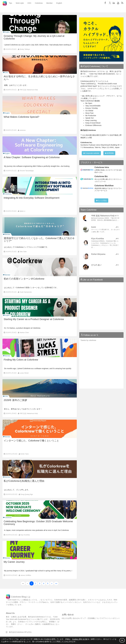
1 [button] (32, 583)
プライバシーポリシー (111, 618)
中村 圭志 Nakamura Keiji (29, 90)
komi (94, 227)
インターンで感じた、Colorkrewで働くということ (31, 441)
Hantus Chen (24, 332)
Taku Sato (23, 252)
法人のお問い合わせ (70, 618)
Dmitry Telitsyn (25, 49)
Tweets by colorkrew (88, 340)
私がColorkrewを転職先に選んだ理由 (24, 481)
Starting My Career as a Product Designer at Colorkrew (34, 319)
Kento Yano (25, 454)
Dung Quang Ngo (27, 494)
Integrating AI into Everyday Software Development (31, 198)
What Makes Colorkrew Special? (21, 117)
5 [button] (48, 583)
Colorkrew (35, 9)
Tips (7, 9)
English (56, 9)
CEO (26, 9)
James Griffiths (26, 575)
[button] (23, 583)
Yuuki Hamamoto (26, 292)
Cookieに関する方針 (80, 639)
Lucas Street (24, 373)
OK (122, 640)
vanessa (23, 130)
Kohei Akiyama (98, 254)
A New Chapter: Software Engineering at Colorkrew (32, 157)
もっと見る (101, 200)
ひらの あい (96, 265)
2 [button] (36, 583)
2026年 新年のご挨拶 (15, 400)
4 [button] (44, 583)
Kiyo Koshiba (25, 535)
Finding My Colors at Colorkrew (21, 360)
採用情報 (109, 153)
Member (46, 9)
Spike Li (22, 211)
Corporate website (91, 153)
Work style (17, 9)
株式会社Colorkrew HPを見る (19, 632)
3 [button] (40, 583)
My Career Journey (14, 562)
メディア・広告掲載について (90, 618)
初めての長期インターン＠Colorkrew (24, 279)
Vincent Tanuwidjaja (27, 171)
